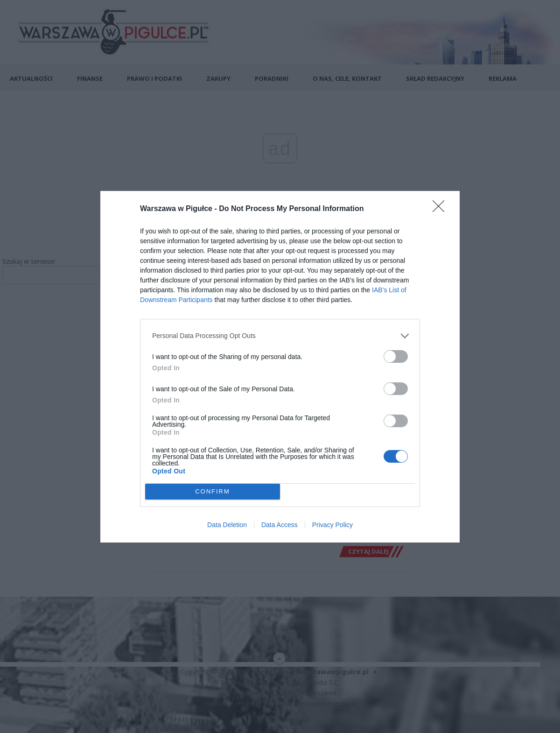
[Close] (441, 209)
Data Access (280, 525)
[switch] (396, 356)
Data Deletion (227, 525)
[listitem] (280, 336)
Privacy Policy (332, 525)
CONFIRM (213, 491)
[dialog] (280, 367)
